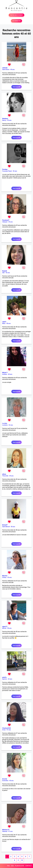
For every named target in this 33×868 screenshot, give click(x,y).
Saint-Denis (6, 69)
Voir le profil (16, 87)
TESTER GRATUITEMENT (16, 15)
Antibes (5, 374)
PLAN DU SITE (20, 866)
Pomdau (5, 169)
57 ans (9, 730)
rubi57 (4, 322)
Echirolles (5, 781)
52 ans (11, 425)
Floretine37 (6, 220)
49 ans (12, 69)
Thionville (5, 476)
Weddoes (5, 119)
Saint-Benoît (6, 527)
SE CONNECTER (16, 21)
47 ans (10, 831)
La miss (5, 423)
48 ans (10, 374)
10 (22, 860)
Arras (4, 730)
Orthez (4, 577)
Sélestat (5, 831)
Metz (4, 323)
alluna (4, 474)
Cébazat (5, 222)
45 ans (11, 222)
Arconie (5, 779)
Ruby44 (5, 271)
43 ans (10, 577)
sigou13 (5, 627)
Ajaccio (5, 679)
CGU (12, 866)
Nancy (4, 120)
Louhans (5, 425)
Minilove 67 (6, 830)
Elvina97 (5, 525)
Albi (3, 273)
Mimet (4, 628)
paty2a (4, 677)
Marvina (5, 576)
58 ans (9, 323)
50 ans (9, 120)
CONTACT (29, 866)
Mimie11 (5, 373)
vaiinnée (5, 68)
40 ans (11, 781)
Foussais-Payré (7, 171)
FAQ (8, 866)
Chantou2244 (6, 728)
